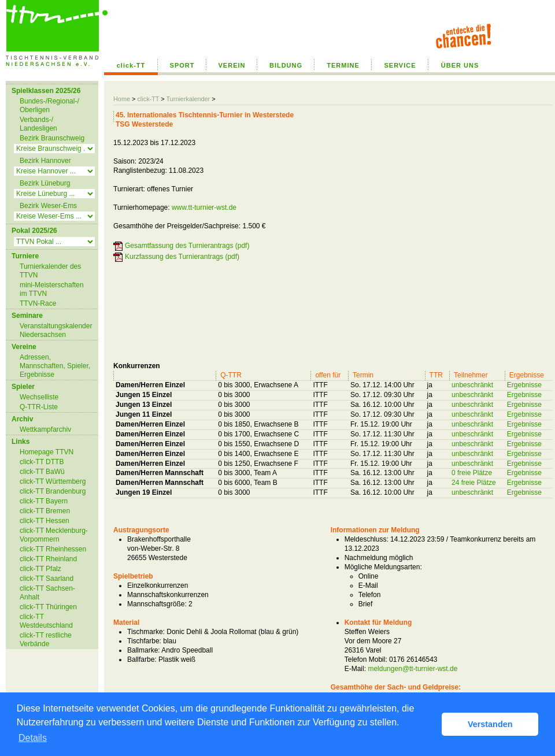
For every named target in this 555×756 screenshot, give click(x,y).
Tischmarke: (146, 632)
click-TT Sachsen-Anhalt (47, 593)
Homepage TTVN (47, 452)
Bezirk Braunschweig (52, 138)
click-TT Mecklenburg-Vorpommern (54, 535)
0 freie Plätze (472, 473)
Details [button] (33, 738)
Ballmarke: (144, 650)
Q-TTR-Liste (39, 407)
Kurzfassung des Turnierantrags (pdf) (182, 257)
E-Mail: (355, 669)
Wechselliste (39, 397)
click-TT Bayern (44, 501)
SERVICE (400, 65)
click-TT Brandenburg (53, 491)
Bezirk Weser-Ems (48, 206)
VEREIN (232, 65)
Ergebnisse (524, 385)
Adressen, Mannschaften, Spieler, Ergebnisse (55, 366)
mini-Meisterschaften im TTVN (52, 289)
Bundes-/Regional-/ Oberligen (49, 105)
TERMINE (343, 65)
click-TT (131, 65)
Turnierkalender (188, 99)
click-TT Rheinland (48, 559)
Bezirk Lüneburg (45, 183)
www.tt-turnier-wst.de (204, 207)
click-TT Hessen (45, 521)
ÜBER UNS (460, 65)
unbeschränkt (472, 385)
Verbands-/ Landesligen (38, 124)
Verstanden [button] (490, 724)
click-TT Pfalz (40, 569)
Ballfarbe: (142, 659)
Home (122, 99)
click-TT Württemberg (53, 481)
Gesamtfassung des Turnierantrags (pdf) (187, 246)
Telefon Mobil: (366, 659)
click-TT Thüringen (48, 607)
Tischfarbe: (144, 641)
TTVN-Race (38, 303)
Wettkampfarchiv (45, 429)
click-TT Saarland (47, 579)
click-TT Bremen (45, 511)
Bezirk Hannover (45, 161)
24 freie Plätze (474, 483)
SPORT (182, 65)
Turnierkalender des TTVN (50, 271)
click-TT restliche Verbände (46, 640)
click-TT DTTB (42, 462)
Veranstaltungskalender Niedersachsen (56, 330)
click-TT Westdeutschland (46, 621)
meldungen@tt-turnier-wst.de (412, 669)
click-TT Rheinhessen (53, 549)
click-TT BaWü (42, 472)
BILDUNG (286, 65)
